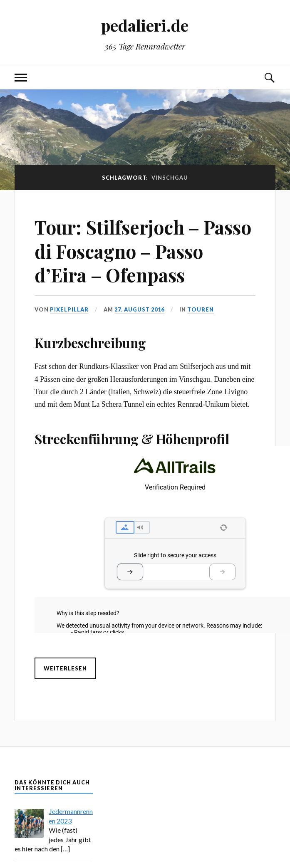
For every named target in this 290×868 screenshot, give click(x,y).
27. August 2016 (139, 309)
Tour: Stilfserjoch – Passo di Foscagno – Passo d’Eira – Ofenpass (143, 251)
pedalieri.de (145, 25)
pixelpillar (69, 309)
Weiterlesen (65, 668)
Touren (201, 309)
